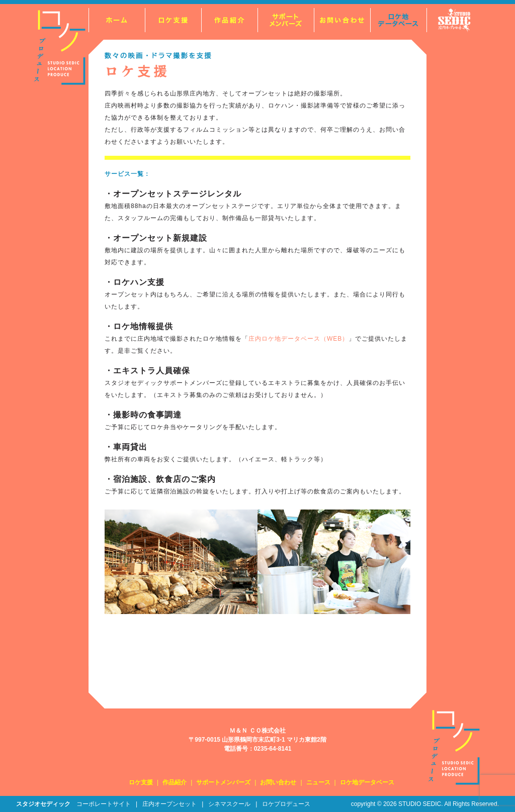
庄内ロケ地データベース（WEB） (298, 339)
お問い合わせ (278, 782)
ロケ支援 (141, 782)
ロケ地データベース (367, 782)
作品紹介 (175, 782)
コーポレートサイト (104, 804)
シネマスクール (229, 804)
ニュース (318, 782)
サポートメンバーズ (223, 782)
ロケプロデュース (286, 804)
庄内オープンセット (169, 804)
